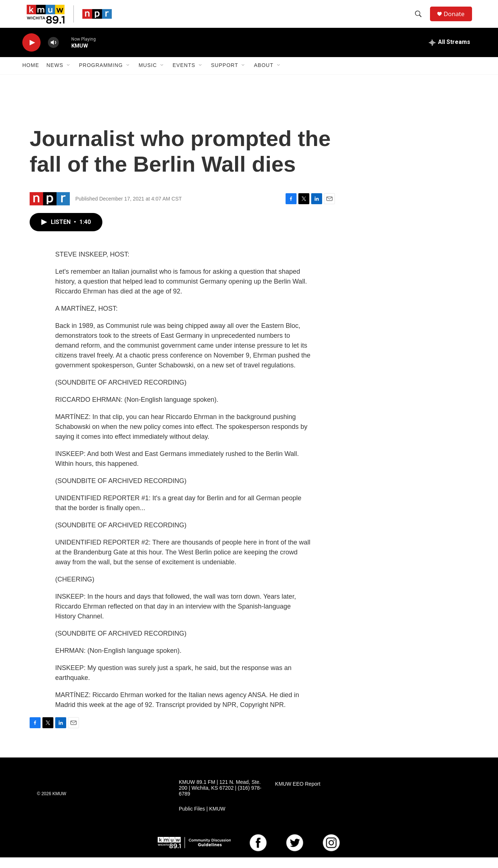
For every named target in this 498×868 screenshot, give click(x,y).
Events (184, 76)
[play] (31, 53)
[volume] (53, 53)
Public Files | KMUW (202, 820)
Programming (101, 76)
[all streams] (450, 53)
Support (225, 76)
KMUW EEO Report (298, 795)
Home (31, 76)
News (55, 76)
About (263, 76)
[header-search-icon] (420, 19)
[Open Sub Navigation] (69, 76)
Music (148, 76)
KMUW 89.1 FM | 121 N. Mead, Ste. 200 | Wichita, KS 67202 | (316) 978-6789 (220, 799)
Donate (457, 19)
